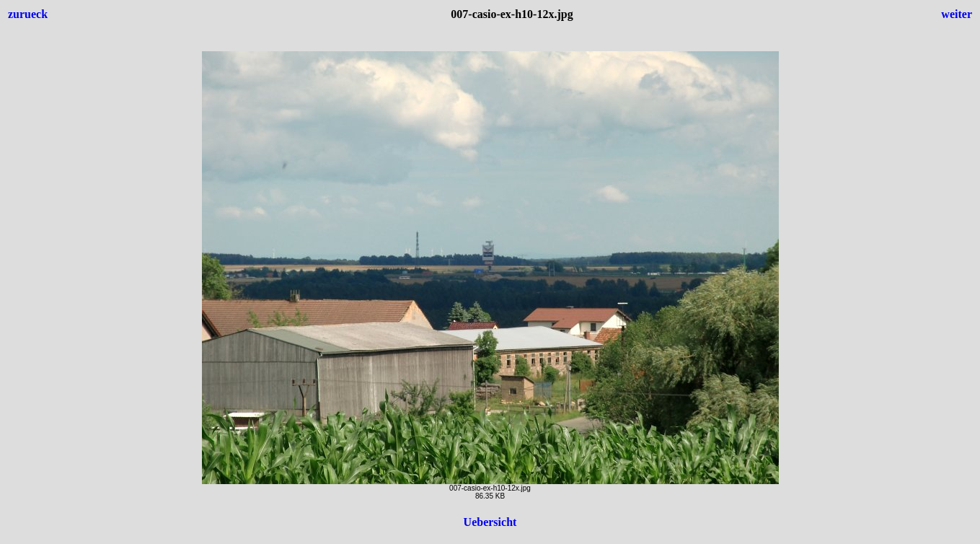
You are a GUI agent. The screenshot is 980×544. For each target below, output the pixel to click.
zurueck (28, 14)
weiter (957, 14)
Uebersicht (490, 522)
